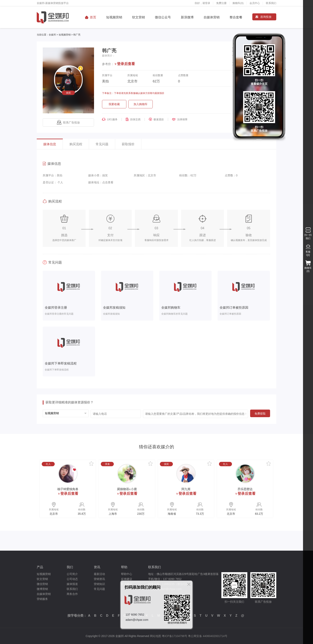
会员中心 (255, 3)
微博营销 (42, 589)
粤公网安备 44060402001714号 (208, 636)
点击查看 (108, 182)
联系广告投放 (68, 122)
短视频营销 (114, 17)
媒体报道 (72, 584)
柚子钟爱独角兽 (68, 489)
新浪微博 (187, 17)
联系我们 (271, 3)
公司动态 (72, 579)
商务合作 (72, 594)
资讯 (97, 567)
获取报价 (128, 144)
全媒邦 (52, 35)
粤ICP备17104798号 (175, 636)
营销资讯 (99, 579)
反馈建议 (127, 579)
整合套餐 (236, 17)
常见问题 (102, 144)
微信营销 (42, 584)
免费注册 (221, 3)
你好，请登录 (202, 3)
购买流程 (76, 144)
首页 (93, 17)
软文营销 (139, 17)
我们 (70, 567)
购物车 (238, 3)
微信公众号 (163, 17)
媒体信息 (50, 144)
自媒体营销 (212, 17)
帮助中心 (127, 574)
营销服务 (42, 599)
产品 (40, 567)
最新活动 (99, 574)
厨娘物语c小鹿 (127, 489)
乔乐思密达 (245, 489)
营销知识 (99, 584)
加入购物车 (141, 104)
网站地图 (156, 636)
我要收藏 (114, 104)
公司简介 (72, 574)
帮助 (124, 567)
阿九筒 (186, 489)
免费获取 (260, 414)
